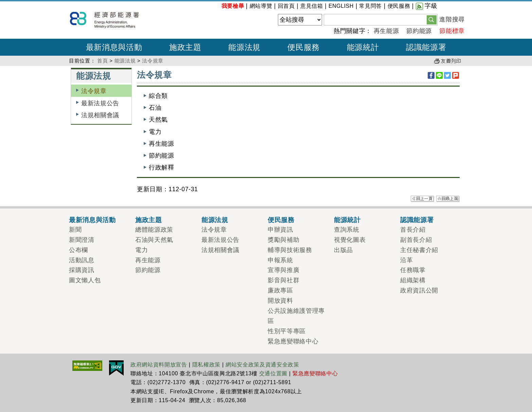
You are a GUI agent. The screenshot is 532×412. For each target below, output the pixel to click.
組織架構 (413, 280)
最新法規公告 (100, 103)
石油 (155, 108)
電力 (155, 132)
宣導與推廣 (283, 270)
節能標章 (452, 31)
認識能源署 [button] (426, 47)
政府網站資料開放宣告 (159, 365)
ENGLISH (341, 6)
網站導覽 (261, 6)
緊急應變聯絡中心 (293, 341)
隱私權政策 (206, 365)
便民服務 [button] (304, 47)
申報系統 (280, 260)
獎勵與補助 (283, 240)
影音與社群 (283, 280)
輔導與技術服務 (290, 250)
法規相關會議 (100, 115)
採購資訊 (82, 270)
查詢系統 (347, 230)
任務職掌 (413, 270)
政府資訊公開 (419, 290)
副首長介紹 (416, 240)
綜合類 (158, 96)
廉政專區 (280, 290)
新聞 (75, 230)
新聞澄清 (82, 240)
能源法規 (125, 61)
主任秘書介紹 (419, 250)
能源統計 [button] (363, 47)
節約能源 (419, 31)
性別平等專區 (287, 331)
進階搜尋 (452, 19)
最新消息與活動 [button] (114, 47)
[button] (432, 19)
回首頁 (286, 6)
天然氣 (158, 120)
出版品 (343, 250)
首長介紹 (413, 230)
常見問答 (370, 6)
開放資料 (280, 301)
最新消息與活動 (92, 220)
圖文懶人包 (85, 280)
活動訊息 (82, 260)
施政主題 (149, 220)
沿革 (406, 260)
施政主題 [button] (185, 47)
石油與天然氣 (154, 240)
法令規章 (153, 61)
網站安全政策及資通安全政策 (262, 365)
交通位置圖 (273, 373)
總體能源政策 (154, 230)
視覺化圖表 (350, 240)
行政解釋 (162, 167)
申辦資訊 (280, 230)
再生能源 (386, 31)
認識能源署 (417, 220)
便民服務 (399, 6)
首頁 (102, 61)
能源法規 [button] (244, 47)
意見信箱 (312, 6)
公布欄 (78, 250)
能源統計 (347, 220)
